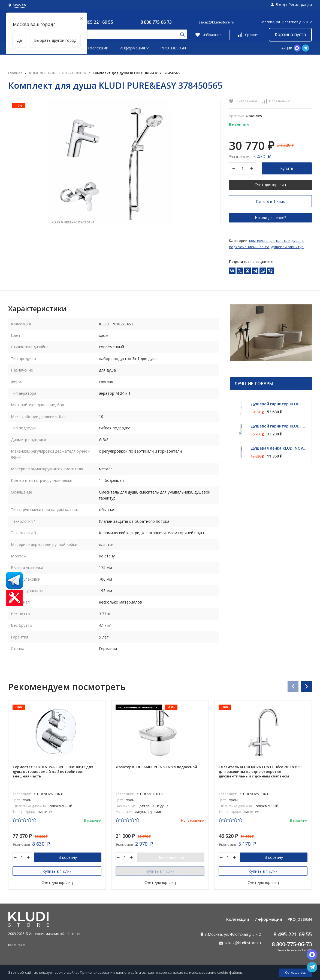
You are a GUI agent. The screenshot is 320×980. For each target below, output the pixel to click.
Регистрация (300, 5)
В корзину (68, 857)
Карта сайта (17, 945)
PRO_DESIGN (173, 48)
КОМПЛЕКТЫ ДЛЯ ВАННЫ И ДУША (58, 73)
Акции (287, 48)
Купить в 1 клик (270, 201)
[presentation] (293, 687)
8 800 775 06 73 (156, 22)
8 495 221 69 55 (97, 22)
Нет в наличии (171, 857)
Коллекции (98, 48)
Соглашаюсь (295, 972)
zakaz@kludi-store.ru (216, 22)
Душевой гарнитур (287, 247)
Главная (15, 73)
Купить (287, 168)
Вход (280, 5)
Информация (134, 48)
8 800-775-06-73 (292, 944)
